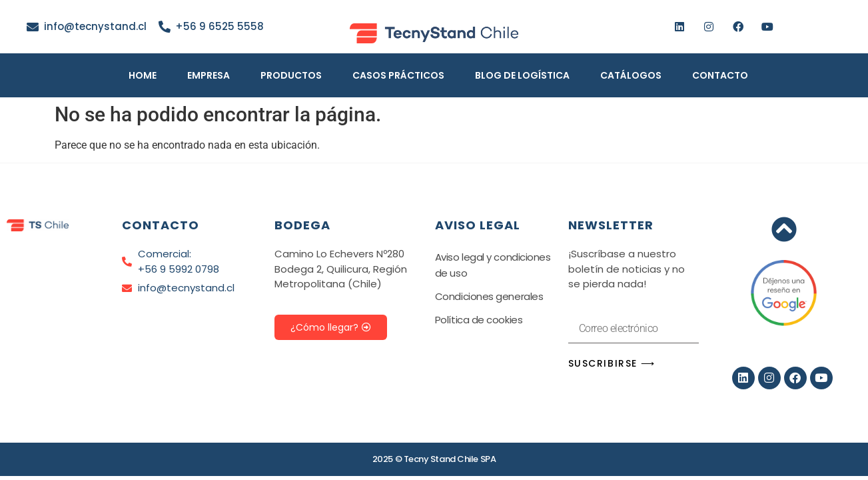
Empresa (209, 75)
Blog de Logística (522, 75)
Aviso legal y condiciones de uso (493, 265)
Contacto (720, 75)
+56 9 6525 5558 (219, 26)
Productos (291, 75)
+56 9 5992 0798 (179, 269)
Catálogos (631, 75)
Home (143, 75)
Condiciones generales (489, 296)
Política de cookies (479, 320)
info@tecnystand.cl (95, 26)
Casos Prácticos (398, 75)
